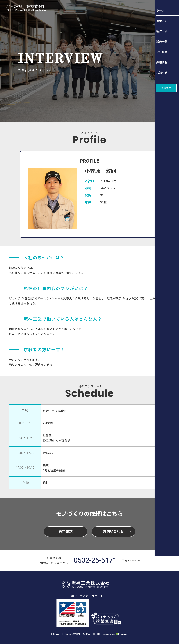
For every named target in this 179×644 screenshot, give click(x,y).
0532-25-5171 (95, 560)
